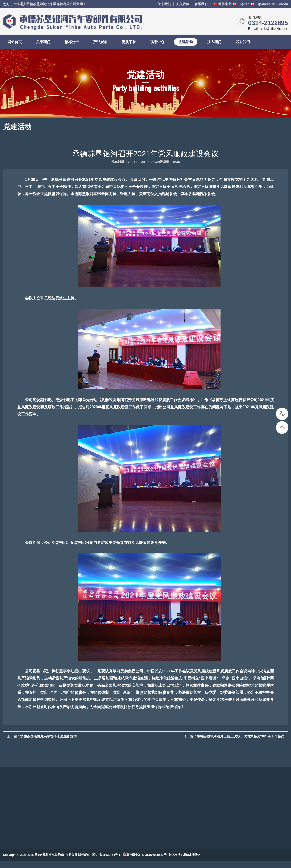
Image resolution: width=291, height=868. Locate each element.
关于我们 (164, 4)
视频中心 (157, 42)
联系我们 (201, 4)
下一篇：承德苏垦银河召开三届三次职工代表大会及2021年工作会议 (234, 736)
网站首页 (15, 42)
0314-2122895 (282, 414)
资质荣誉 (129, 42)
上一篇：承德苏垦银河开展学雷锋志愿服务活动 (42, 736)
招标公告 (72, 42)
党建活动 (186, 42)
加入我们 (214, 42)
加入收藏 (183, 4)
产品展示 (100, 42)
